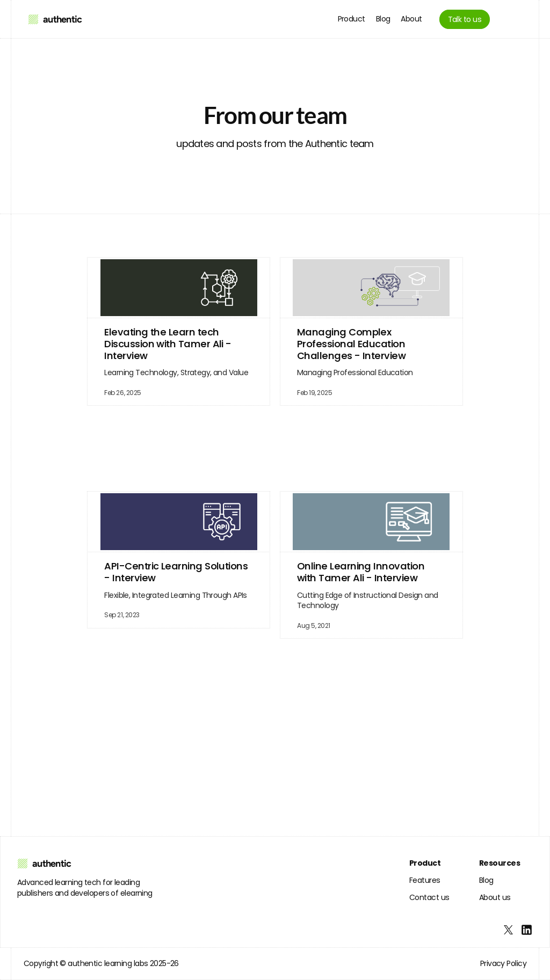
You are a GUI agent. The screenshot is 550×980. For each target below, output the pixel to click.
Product (352, 19)
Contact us (429, 897)
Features (425, 880)
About (411, 19)
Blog (383, 19)
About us (495, 897)
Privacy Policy (503, 963)
